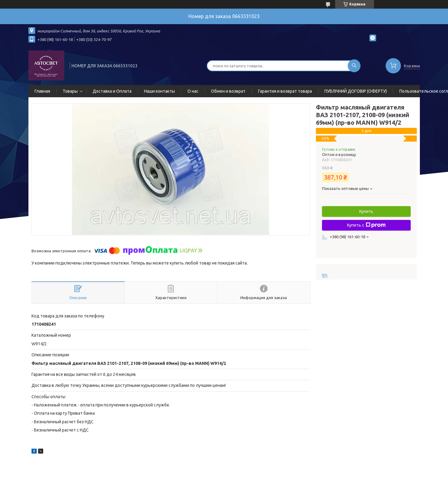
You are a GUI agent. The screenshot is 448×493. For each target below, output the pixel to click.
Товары (70, 91)
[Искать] (354, 66)
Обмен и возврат (228, 91)
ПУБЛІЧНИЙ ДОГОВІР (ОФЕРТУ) (356, 91)
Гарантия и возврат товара (285, 91)
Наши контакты (159, 91)
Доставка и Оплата (112, 91)
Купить (366, 211)
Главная (42, 91)
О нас (193, 91)
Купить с (366, 225)
